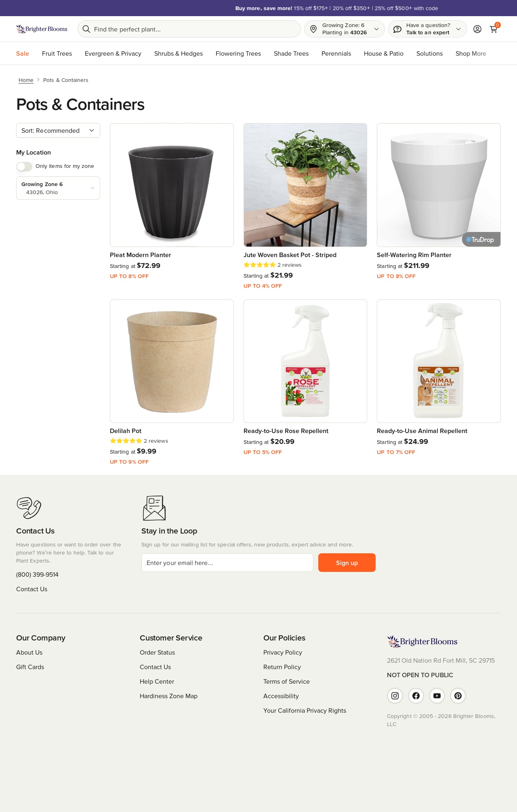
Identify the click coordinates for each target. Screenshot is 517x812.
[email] (227, 563)
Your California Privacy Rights (305, 710)
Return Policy (282, 667)
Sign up (347, 563)
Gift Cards (30, 667)
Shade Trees (291, 53)
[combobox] (58, 130)
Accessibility (281, 696)
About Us (29, 652)
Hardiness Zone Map (169, 696)
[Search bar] (189, 29)
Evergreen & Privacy (113, 53)
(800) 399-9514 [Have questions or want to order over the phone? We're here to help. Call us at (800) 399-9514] (37, 574)
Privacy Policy (283, 652)
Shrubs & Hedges (179, 53)
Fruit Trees (57, 53)
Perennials (336, 53)
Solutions (430, 53)
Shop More (471, 53)
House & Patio (384, 53)
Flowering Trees (238, 53)
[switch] (24, 167)
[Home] (26, 80)
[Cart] (494, 29)
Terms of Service (287, 681)
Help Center (157, 681)
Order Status (157, 652)
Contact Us (32, 589)
